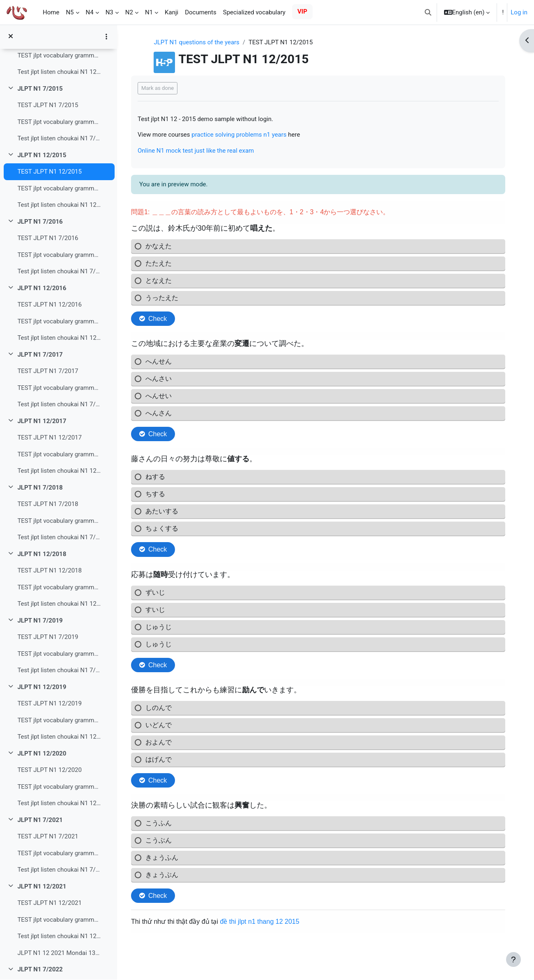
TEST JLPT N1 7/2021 (48, 837)
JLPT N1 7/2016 (40, 222)
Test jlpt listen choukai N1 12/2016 (59, 338)
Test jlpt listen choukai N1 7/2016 (59, 272)
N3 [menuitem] (109, 12)
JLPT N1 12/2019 (42, 687)
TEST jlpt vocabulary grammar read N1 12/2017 (59, 455)
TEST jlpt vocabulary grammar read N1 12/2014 (59, 56)
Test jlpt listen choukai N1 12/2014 (59, 72)
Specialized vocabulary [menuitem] (254, 12)
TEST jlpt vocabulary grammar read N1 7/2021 (59, 854)
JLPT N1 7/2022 (40, 970)
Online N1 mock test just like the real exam (198, 151)
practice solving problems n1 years (241, 135)
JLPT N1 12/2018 (42, 554)
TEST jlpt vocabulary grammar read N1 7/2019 (59, 654)
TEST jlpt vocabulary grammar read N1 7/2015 (59, 122)
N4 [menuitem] (90, 12)
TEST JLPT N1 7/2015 (48, 105)
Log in (519, 12)
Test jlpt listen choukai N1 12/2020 (59, 804)
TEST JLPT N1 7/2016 (48, 238)
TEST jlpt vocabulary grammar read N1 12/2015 (59, 189)
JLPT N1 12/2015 (42, 156)
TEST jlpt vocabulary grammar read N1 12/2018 (59, 588)
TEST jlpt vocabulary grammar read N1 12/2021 (59, 920)
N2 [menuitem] (129, 12)
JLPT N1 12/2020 (42, 754)
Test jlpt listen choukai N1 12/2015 (59, 205)
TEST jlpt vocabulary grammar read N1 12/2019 (59, 721)
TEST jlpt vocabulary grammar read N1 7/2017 (59, 388)
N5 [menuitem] (70, 12)
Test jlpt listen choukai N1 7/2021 (59, 870)
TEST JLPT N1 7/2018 (48, 504)
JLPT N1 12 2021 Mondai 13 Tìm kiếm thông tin (59, 953)
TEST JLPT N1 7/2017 (48, 371)
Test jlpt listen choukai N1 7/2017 (59, 405)
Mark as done (160, 88)
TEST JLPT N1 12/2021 (49, 903)
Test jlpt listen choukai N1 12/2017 (59, 471)
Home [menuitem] (51, 12)
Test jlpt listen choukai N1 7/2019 (59, 671)
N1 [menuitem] (149, 12)
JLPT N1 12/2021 (42, 887)
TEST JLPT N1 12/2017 (49, 438)
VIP (302, 11)
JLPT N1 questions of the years (198, 42)
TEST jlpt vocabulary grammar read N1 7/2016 (59, 255)
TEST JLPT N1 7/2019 (48, 637)
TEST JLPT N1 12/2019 (49, 704)
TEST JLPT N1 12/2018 (49, 571)
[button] (428, 12)
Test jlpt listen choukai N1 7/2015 (59, 139)
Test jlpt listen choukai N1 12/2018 (59, 604)
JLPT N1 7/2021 (40, 820)
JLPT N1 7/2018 (40, 488)
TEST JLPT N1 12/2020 (49, 770)
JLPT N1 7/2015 (40, 89)
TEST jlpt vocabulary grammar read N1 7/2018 (59, 521)
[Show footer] (513, 959)
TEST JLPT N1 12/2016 (49, 305)
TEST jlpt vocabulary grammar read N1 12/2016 (59, 322)
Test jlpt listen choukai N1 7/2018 (59, 538)
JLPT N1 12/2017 (42, 421)
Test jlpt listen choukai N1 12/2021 (59, 936)
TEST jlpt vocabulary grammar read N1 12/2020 (59, 787)
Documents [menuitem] (201, 12)
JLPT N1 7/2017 (40, 355)
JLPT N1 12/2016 (42, 289)
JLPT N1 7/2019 (40, 621)
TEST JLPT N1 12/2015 (49, 172)
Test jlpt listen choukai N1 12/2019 (59, 737)
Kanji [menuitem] (171, 12)
